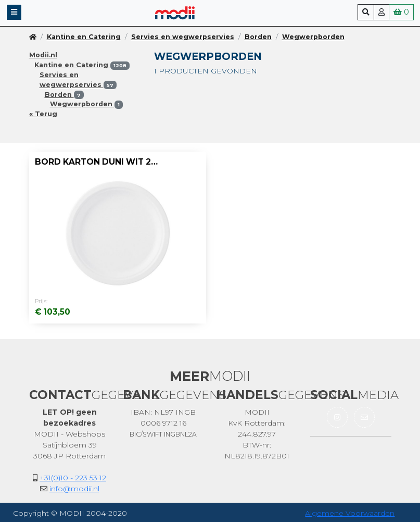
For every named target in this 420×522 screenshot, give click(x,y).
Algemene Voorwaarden (350, 513)
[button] (14, 12)
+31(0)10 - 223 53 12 (73, 478)
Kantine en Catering (84, 37)
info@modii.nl (74, 489)
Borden (258, 37)
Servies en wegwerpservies (183, 37)
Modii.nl (43, 55)
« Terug (43, 114)
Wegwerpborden (313, 37)
